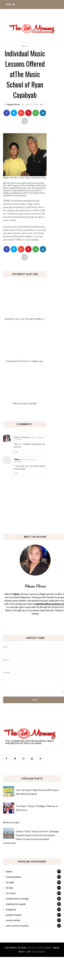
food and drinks (13, 877)
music (25, 46)
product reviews (14, 915)
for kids (9, 888)
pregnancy (11, 910)
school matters (13, 920)
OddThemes (38, 952)
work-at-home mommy (17, 926)
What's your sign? (11, 822)
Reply (16, 451)
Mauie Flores (13, 105)
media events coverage (17, 899)
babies (9, 872)
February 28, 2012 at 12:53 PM (26, 461)
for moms (11, 893)
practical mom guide (16, 904)
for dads (10, 882)
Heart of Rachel (22, 437)
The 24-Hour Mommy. (40, 948)
